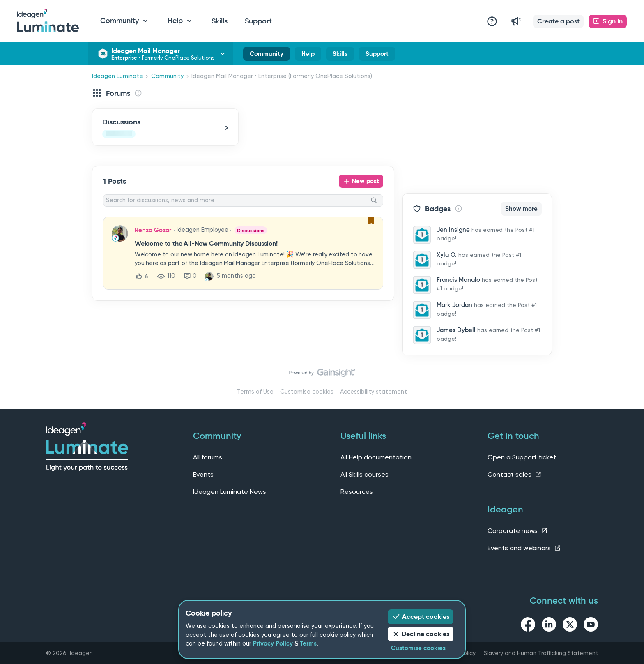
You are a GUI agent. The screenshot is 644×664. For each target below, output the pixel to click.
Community (267, 55)
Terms (308, 643)
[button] (558, 21)
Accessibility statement (374, 392)
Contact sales (515, 474)
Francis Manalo (458, 280)
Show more (521, 209)
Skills (220, 21)
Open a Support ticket (522, 457)
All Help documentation (376, 457)
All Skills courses (365, 474)
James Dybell (456, 330)
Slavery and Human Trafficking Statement (541, 653)
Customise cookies (307, 392)
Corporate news (518, 531)
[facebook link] (528, 626)
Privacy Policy (273, 643)
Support (258, 21)
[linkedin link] (549, 626)
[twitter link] (570, 626)
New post (366, 181)
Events (203, 474)
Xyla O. (447, 255)
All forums (208, 457)
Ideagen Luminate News (230, 492)
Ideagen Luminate (117, 76)
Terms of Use (255, 392)
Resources (357, 492)
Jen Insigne (453, 230)
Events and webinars (524, 548)
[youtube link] (591, 626)
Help (308, 55)
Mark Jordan (454, 305)
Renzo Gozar (153, 230)
